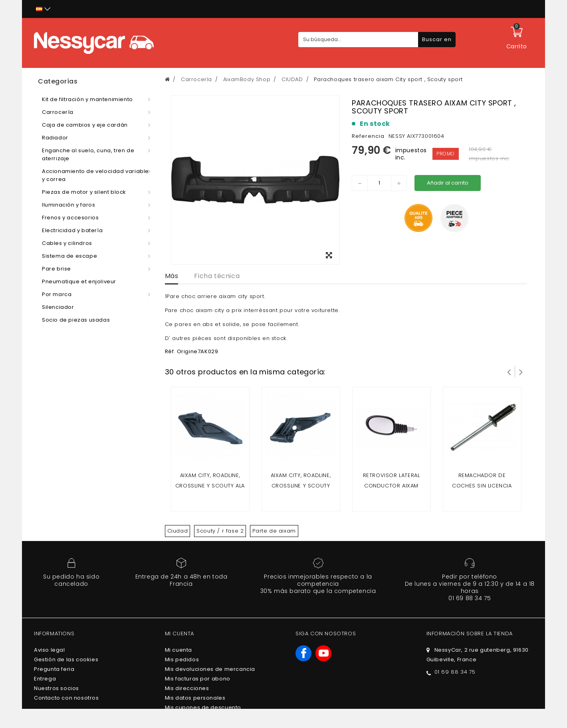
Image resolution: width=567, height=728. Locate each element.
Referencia (368, 136)
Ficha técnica (217, 276)
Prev (509, 372)
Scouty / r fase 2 (220, 531)
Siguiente (521, 372)
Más (172, 276)
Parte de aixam (274, 531)
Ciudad (178, 531)
